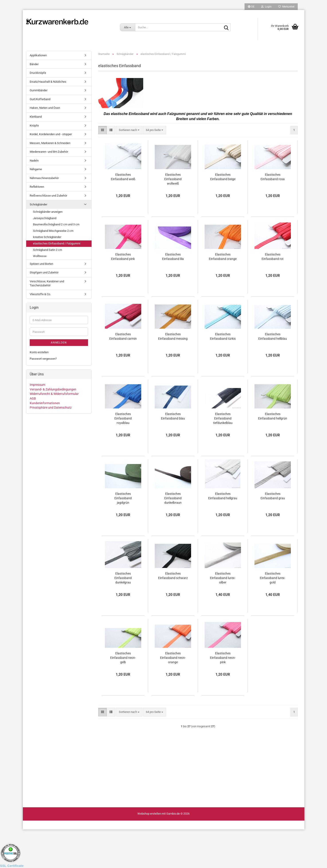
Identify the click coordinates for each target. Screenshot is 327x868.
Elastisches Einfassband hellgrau (223, 496)
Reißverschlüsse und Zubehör (48, 196)
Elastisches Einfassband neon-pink (223, 658)
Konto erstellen (39, 352)
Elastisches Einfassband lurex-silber (223, 578)
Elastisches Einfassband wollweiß (173, 179)
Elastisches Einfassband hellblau (273, 336)
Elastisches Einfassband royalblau (123, 418)
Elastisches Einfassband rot (273, 257)
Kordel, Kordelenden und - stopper (51, 134)
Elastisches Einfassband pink (123, 257)
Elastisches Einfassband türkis (223, 336)
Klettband (36, 117)
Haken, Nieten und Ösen (45, 108)
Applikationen (38, 55)
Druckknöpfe (38, 73)
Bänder (34, 64)
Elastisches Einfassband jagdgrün (123, 498)
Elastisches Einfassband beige (223, 177)
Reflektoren (37, 187)
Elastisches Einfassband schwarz (173, 576)
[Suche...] (127, 27)
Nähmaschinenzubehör (44, 178)
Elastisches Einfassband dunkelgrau (123, 578)
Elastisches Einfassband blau (173, 416)
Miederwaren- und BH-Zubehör (49, 152)
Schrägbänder (38, 204)
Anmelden (59, 343)
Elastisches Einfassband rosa (273, 177)
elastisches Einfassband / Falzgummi (57, 243)
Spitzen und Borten (41, 264)
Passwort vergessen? (43, 359)
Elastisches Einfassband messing (173, 336)
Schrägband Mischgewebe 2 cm (53, 231)
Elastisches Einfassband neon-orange (173, 658)
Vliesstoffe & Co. (40, 294)
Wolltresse (40, 256)
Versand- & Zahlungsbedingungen (53, 389)
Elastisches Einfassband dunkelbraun (173, 498)
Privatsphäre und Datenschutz (51, 408)
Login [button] (266, 7)
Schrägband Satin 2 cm (48, 250)
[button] (251, 7)
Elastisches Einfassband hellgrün (273, 416)
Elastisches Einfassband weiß (123, 177)
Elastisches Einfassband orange (223, 257)
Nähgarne (36, 169)
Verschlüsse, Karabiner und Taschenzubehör (47, 283)
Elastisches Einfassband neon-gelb (123, 658)
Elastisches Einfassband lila (173, 257)
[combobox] (129, 130)
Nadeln (34, 161)
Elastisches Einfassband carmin (123, 336)
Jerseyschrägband (45, 218)
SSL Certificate (12, 866)
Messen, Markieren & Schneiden (50, 143)
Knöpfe (34, 126)
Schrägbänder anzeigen (48, 212)
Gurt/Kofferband (40, 99)
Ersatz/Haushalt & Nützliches (48, 82)
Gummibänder (39, 90)
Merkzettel (286, 7)
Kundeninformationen (45, 403)
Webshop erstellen (149, 814)
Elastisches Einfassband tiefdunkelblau (223, 418)
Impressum (37, 385)
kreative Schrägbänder (47, 237)
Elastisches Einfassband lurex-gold (273, 578)
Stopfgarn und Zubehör (44, 272)
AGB (33, 398)
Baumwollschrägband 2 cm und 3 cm (56, 224)
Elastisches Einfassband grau (273, 496)
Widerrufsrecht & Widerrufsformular (54, 394)
